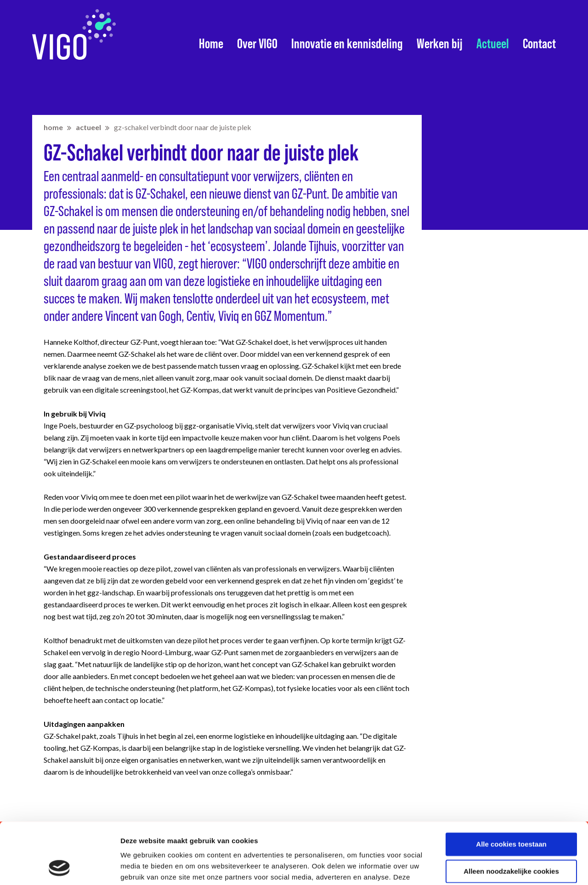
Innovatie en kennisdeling (347, 44)
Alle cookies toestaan (511, 787)
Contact (539, 44)
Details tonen (142, 867)
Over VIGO (257, 44)
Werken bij (440, 44)
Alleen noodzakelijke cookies (511, 814)
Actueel (493, 44)
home (53, 127)
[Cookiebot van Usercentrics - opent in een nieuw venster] (59, 867)
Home (211, 44)
